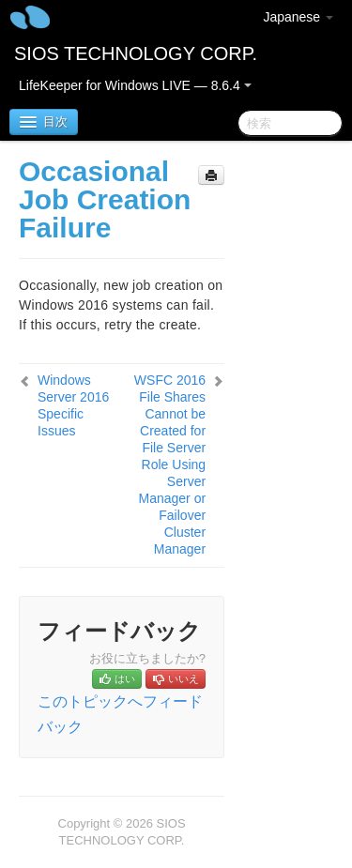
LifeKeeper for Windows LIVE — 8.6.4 (135, 85)
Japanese (298, 17)
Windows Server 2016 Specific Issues (73, 405)
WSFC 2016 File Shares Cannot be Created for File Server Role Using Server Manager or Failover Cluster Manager (170, 464)
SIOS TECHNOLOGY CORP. (136, 53)
